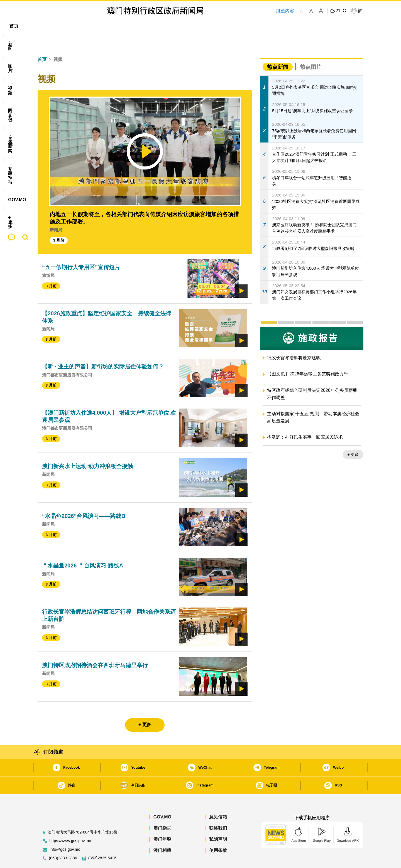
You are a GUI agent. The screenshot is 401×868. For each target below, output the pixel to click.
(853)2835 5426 (102, 841)
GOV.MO (162, 800)
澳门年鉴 (162, 822)
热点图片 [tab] (311, 50)
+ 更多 (353, 437)
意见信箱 (218, 800)
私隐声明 (218, 822)
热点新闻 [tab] (278, 50)
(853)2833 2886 (63, 841)
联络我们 (218, 811)
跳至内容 (285, 11)
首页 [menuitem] (47, 26)
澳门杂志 (162, 811)
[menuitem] (68, 26)
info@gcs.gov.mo (65, 833)
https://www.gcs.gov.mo (70, 824)
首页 (42, 42)
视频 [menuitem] (109, 26)
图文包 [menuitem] (131, 26)
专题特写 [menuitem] (186, 26)
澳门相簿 (162, 833)
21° (341, 11)
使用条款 (218, 833)
